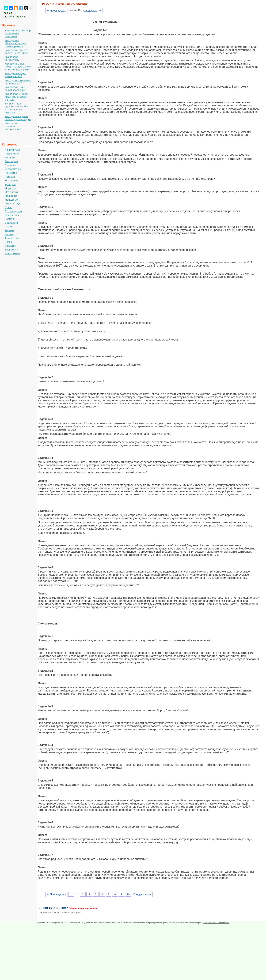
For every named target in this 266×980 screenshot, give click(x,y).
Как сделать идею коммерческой (16, 75)
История (10, 177)
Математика (12, 192)
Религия (10, 219)
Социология (12, 223)
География (11, 161)
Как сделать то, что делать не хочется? (16, 51)
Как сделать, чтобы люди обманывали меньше (16, 97)
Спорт (8, 227)
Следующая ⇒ (92, 11)
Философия (12, 238)
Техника (10, 230)
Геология (10, 165)
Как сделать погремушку (12, 58)
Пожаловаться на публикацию (216, 923)
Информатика (13, 169)
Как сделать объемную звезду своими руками (15, 43)
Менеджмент (13, 200)
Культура (10, 184)
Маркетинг (11, 188)
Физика (9, 234)
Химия (9, 242)
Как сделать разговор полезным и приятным (18, 33)
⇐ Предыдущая (57, 11)
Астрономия (12, 154)
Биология (10, 157)
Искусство (11, 173)
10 (128, 894)
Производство (13, 211)
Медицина (11, 196)
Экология (10, 246)
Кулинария (11, 180)
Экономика (11, 250)
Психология (12, 215)
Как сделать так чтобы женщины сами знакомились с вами (18, 67)
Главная (7, 13)
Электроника (13, 253)
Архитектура (12, 150)
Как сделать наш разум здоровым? (15, 88)
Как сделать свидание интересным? (13, 126)
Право (9, 207)
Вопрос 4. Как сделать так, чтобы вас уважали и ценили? (16, 108)
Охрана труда (13, 203)
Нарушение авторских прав (83, 908)
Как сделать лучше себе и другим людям (18, 118)
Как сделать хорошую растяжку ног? (18, 82)
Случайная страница (14, 17)
